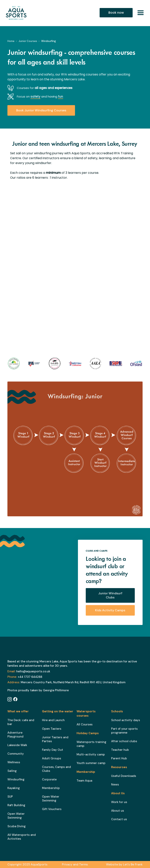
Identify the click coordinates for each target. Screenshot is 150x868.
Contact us (119, 819)
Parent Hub (119, 758)
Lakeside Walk (17, 745)
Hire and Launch (53, 720)
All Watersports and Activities (22, 837)
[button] (141, 13)
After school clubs (124, 741)
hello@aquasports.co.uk (29, 671)
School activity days (126, 720)
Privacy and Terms (75, 864)
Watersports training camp (91, 744)
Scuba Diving (17, 826)
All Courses (85, 724)
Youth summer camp (91, 763)
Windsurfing (16, 779)
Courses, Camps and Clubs (56, 769)
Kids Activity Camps (110, 610)
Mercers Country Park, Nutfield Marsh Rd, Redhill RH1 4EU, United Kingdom (66, 682)
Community (16, 754)
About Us (118, 793)
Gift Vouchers (52, 809)
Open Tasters (52, 729)
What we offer (18, 711)
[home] (19, 13)
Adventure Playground (15, 735)
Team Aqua (84, 781)
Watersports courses (86, 714)
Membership (51, 788)
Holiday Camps (88, 733)
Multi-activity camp (91, 754)
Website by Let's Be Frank (124, 864)
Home (11, 41)
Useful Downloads (124, 776)
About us (118, 811)
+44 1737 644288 (25, 677)
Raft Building (16, 805)
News (115, 785)
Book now (116, 13)
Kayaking (14, 788)
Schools (117, 711)
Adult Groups (52, 758)
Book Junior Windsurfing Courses (41, 110)
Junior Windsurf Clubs (110, 595)
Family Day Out (53, 750)
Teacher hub (120, 750)
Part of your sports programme (124, 731)
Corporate (49, 779)
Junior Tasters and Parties (55, 739)
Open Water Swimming (16, 816)
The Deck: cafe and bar (21, 722)
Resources (119, 767)
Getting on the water (58, 711)
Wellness (14, 762)
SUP (10, 797)
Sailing (12, 771)
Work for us (119, 802)
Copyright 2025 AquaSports (27, 864)
